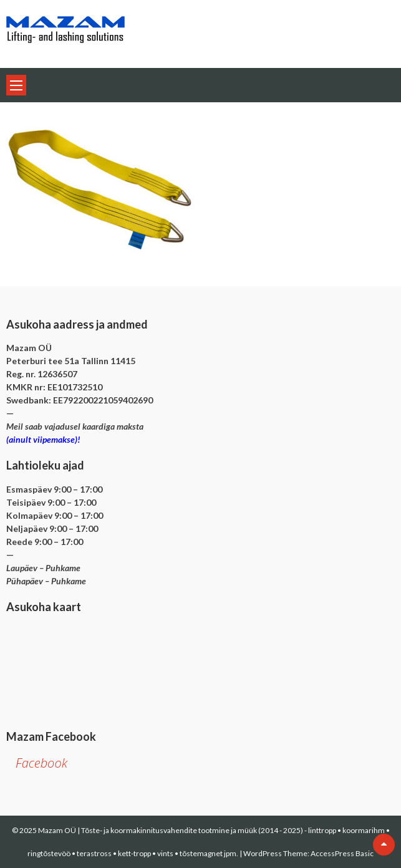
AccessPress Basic (342, 853)
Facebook (41, 763)
